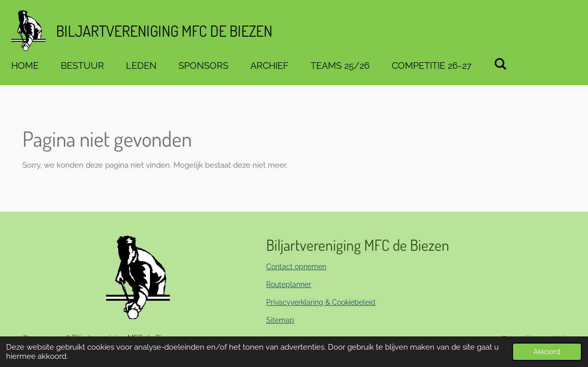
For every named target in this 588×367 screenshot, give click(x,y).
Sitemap (280, 320)
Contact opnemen (296, 267)
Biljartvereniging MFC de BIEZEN (164, 31)
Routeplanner (289, 284)
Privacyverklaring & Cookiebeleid (321, 302)
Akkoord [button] (547, 352)
